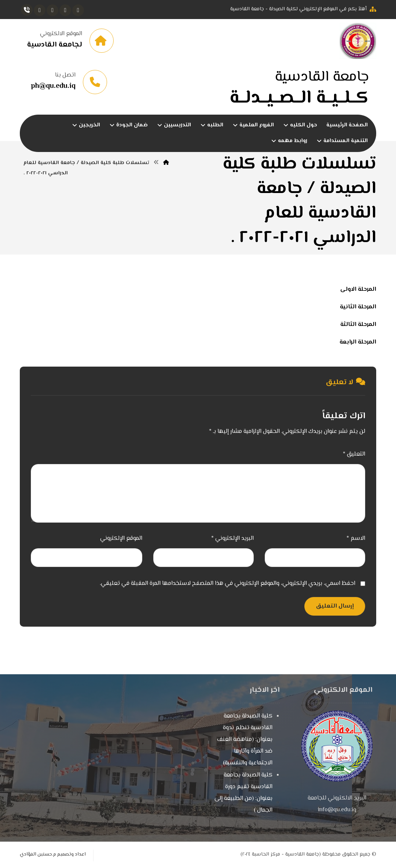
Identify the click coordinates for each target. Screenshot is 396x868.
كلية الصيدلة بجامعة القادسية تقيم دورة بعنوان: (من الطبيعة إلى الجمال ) (243, 793)
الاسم (356, 539)
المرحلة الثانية (358, 307)
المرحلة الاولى (358, 290)
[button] (78, 10)
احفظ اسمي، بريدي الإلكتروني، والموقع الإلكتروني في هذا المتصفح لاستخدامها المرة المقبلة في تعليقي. (228, 584)
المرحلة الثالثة (358, 325)
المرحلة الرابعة (358, 342)
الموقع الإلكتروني (121, 539)
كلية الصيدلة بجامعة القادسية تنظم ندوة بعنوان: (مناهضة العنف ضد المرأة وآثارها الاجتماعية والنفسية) (245, 740)
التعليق (354, 454)
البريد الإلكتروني (232, 539)
